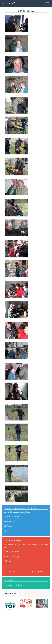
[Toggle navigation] (48, 3)
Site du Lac (10, 531)
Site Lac (7, 566)
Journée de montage (14, 585)
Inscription (14, 571)
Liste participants (36, 571)
